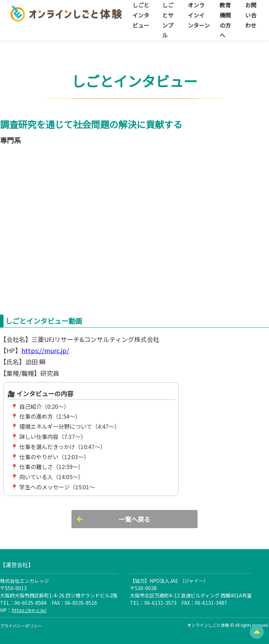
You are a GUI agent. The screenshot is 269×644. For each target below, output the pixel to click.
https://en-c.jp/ (29, 610)
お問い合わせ (251, 15)
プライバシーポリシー (21, 626)
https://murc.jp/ (45, 350)
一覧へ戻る (134, 519)
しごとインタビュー (141, 15)
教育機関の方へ (225, 20)
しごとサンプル (168, 20)
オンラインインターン (199, 15)
